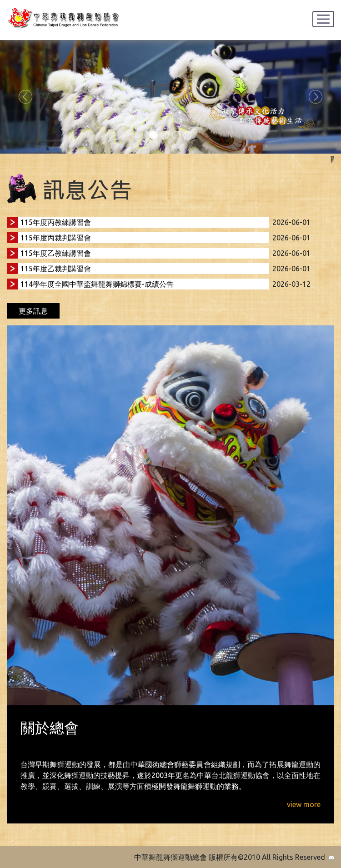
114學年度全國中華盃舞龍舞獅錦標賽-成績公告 (97, 284)
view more (304, 804)
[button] (26, 97)
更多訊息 (33, 311)
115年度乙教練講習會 (56, 253)
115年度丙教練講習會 (56, 222)
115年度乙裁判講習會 (56, 269)
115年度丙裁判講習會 (56, 238)
